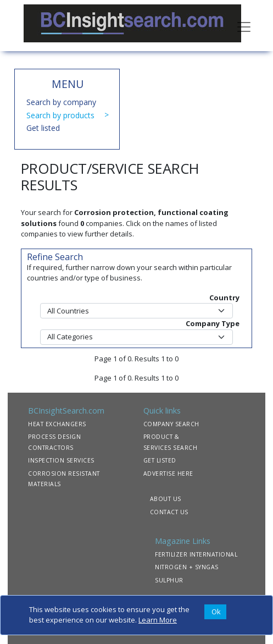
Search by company (61, 102)
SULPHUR (169, 580)
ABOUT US (166, 499)
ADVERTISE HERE (168, 474)
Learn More (158, 620)
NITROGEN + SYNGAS (187, 567)
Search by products (60, 115)
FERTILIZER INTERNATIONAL (196, 554)
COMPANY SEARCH (171, 424)
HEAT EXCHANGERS (57, 424)
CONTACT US (169, 512)
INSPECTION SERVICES (61, 460)
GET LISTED (160, 460)
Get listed (43, 128)
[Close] (215, 612)
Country (224, 298)
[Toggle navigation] (244, 26)
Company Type (213, 323)
